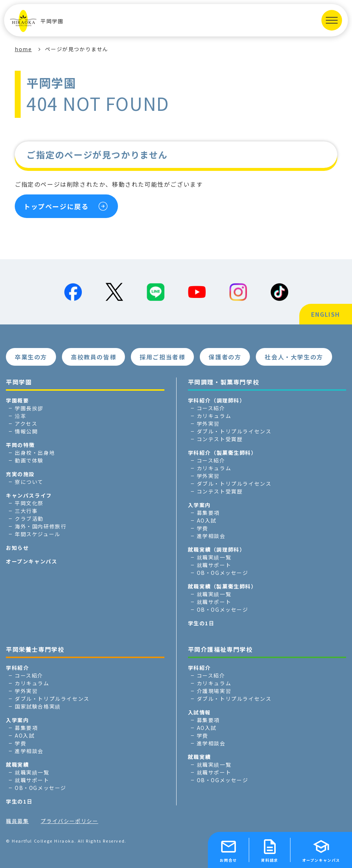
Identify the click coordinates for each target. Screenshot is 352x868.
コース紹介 (211, 408)
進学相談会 (211, 536)
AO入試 (207, 520)
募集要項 (208, 513)
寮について (29, 482)
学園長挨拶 (29, 408)
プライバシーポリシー (69, 821)
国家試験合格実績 (38, 706)
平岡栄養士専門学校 (35, 649)
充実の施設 (20, 474)
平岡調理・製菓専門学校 (224, 382)
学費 (203, 528)
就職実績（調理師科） (217, 549)
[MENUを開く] (332, 20)
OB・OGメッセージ (223, 573)
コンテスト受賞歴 (220, 439)
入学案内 (199, 505)
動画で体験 (29, 460)
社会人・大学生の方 (294, 357)
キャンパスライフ (29, 495)
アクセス (26, 424)
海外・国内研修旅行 (41, 526)
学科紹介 (17, 668)
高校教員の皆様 (93, 357)
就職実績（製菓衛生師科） (222, 586)
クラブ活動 (29, 519)
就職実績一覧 (214, 557)
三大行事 (26, 511)
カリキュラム (214, 416)
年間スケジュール (38, 534)
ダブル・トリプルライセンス (234, 431)
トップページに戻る (56, 206)
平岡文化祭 (29, 503)
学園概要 (17, 400)
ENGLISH (326, 314)
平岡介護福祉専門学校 (220, 649)
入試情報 (199, 712)
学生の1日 (201, 623)
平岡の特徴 (20, 445)
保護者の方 (225, 357)
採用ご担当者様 (162, 357)
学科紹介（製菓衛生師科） (222, 453)
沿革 (20, 416)
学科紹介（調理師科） (217, 400)
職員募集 (17, 821)
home (23, 49)
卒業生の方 (31, 357)
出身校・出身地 (35, 453)
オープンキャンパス (32, 561)
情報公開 (26, 431)
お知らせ (17, 548)
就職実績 (17, 765)
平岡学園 (37, 21)
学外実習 (208, 424)
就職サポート (214, 565)
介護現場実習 (214, 691)
